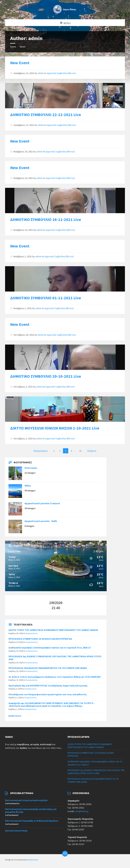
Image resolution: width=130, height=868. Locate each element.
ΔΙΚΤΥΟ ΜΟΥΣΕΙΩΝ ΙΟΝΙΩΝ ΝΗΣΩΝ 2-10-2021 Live (55, 428)
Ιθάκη (28, 486)
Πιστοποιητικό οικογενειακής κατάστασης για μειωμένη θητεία (31, 810)
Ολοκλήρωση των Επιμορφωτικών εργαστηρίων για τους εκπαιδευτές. (48, 694)
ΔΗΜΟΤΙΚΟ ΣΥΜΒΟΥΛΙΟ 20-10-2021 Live (46, 376)
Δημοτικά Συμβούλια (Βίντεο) (61, 73)
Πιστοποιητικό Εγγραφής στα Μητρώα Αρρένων (32, 821)
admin (41, 73)
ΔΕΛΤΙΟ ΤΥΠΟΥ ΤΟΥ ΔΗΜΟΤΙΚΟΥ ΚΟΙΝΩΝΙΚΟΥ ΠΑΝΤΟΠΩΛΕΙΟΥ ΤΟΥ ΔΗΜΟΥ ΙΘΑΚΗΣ (53, 630)
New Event (20, 63)
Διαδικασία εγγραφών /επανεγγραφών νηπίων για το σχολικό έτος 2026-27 (50, 648)
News (23, 47)
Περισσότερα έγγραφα (16, 831)
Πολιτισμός (31, 468)
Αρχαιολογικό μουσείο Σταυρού (42, 503)
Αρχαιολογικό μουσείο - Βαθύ (41, 521)
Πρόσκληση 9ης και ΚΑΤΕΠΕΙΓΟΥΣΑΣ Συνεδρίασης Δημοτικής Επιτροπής (48, 686)
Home (13, 47)
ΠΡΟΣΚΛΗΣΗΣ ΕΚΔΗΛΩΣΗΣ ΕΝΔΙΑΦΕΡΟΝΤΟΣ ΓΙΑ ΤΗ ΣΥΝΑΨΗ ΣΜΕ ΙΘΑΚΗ (48, 668)
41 (80, 451)
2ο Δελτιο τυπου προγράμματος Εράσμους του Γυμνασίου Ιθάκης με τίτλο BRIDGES (55, 677)
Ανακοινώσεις (32, 633)
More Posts (15, 716)
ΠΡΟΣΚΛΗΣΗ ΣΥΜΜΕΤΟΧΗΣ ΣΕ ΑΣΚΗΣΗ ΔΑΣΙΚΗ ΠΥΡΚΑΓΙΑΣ (40, 639)
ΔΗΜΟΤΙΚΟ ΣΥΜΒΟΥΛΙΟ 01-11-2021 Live (46, 298)
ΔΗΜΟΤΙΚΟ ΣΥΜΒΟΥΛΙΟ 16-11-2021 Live (46, 219)
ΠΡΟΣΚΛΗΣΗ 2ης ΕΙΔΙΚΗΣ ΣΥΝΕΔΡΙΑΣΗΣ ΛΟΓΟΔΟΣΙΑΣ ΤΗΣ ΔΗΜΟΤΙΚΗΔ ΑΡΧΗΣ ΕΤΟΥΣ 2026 (55, 658)
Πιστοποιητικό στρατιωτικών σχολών (26, 800)
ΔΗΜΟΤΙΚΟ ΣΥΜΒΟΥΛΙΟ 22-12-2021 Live (46, 115)
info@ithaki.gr (82, 811)
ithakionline (33, 860)
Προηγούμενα (41, 451)
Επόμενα (92, 451)
